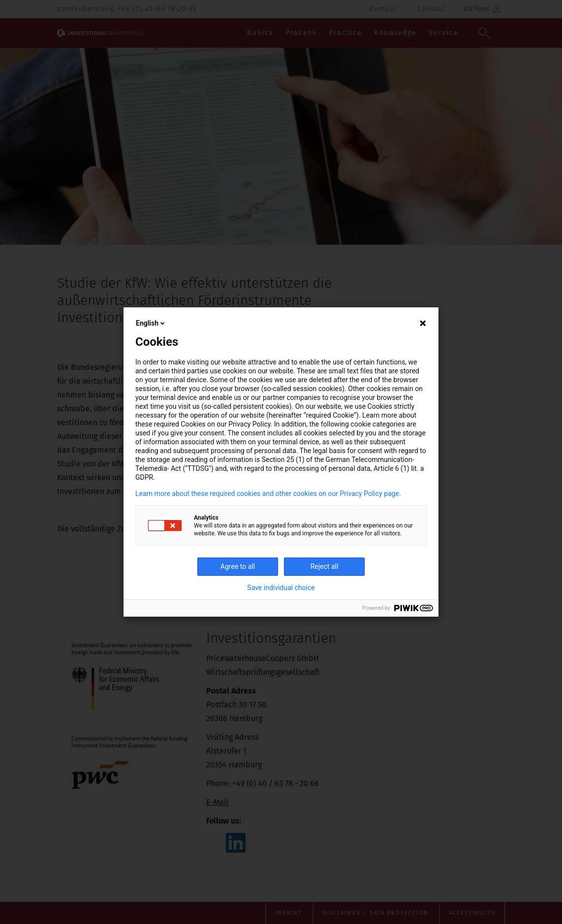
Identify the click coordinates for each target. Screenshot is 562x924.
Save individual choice (281, 588)
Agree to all (238, 566)
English (151, 323)
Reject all (325, 566)
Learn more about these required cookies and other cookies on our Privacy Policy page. (268, 494)
